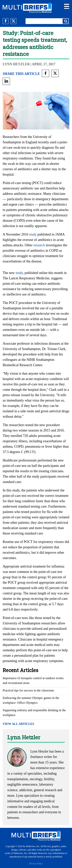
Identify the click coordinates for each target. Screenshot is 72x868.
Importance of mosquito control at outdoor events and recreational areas (33, 680)
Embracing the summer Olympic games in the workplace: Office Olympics (31, 700)
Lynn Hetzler (16, 64)
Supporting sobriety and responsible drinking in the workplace (34, 713)
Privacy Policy (36, 864)
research (39, 245)
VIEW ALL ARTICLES (18, 724)
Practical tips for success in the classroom (28, 690)
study (33, 234)
